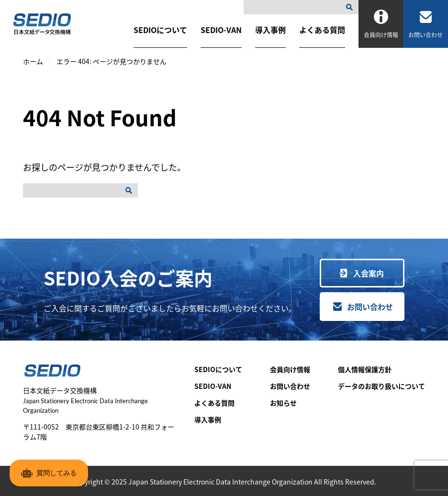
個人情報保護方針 (365, 369)
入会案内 (369, 273)
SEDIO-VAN (221, 30)
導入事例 (270, 30)
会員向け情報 (290, 369)
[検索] (351, 7)
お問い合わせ (370, 307)
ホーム (33, 61)
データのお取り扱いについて (381, 386)
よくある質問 (322, 30)
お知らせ (283, 403)
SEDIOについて (160, 30)
